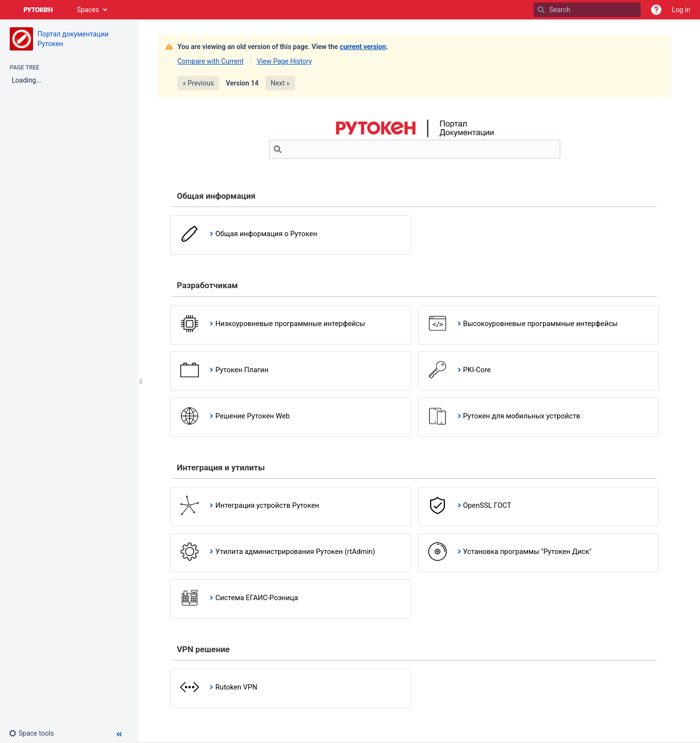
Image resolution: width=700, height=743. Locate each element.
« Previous (198, 83)
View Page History (284, 61)
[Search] (541, 10)
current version (363, 47)
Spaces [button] (88, 10)
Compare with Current (210, 61)
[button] (656, 10)
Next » (280, 83)
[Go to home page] (38, 10)
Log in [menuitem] (681, 10)
